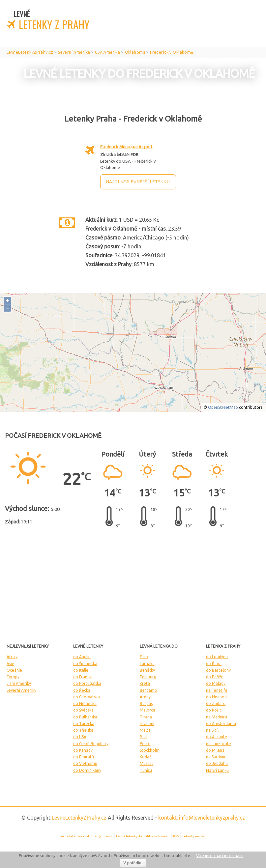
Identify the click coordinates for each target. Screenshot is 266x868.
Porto (145, 744)
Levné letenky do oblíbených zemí (86, 836)
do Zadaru (216, 703)
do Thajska (83, 730)
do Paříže (215, 677)
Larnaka (147, 664)
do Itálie (81, 670)
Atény (145, 697)
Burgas (146, 703)
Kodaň (146, 757)
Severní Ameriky (21, 690)
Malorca (148, 710)
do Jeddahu (217, 763)
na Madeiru (217, 717)
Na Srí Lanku (217, 770)
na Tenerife (217, 690)
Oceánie (14, 670)
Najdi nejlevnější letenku (138, 182)
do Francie (83, 677)
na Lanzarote (219, 744)
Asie (10, 664)
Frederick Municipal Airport (126, 147)
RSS (176, 836)
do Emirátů (84, 757)
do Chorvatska (87, 697)
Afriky (12, 657)
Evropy (13, 677)
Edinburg (148, 677)
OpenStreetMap (223, 407)
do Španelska (85, 664)
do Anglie (82, 657)
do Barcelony (218, 670)
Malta (145, 730)
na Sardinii (216, 757)
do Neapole (217, 697)
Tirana (146, 717)
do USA (80, 737)
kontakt (167, 818)
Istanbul (147, 724)
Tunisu (146, 770)
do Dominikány (87, 770)
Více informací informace (220, 856)
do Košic (214, 710)
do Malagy (216, 683)
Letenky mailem (194, 836)
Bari (144, 737)
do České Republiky (91, 744)
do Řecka (82, 690)
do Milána (215, 750)
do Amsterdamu (221, 724)
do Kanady (83, 750)
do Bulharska (85, 717)
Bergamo (148, 690)
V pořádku (133, 863)
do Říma (214, 664)
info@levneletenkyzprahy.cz (212, 818)
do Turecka (84, 724)
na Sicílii (213, 730)
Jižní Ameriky (19, 683)
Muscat (147, 763)
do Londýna (217, 657)
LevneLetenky (79, 818)
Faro (144, 657)
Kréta (145, 683)
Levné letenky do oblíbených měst (142, 836)
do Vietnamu (85, 763)
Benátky (147, 670)
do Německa (85, 703)
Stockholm (150, 750)
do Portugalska (87, 683)
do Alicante (217, 737)
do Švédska (83, 710)
